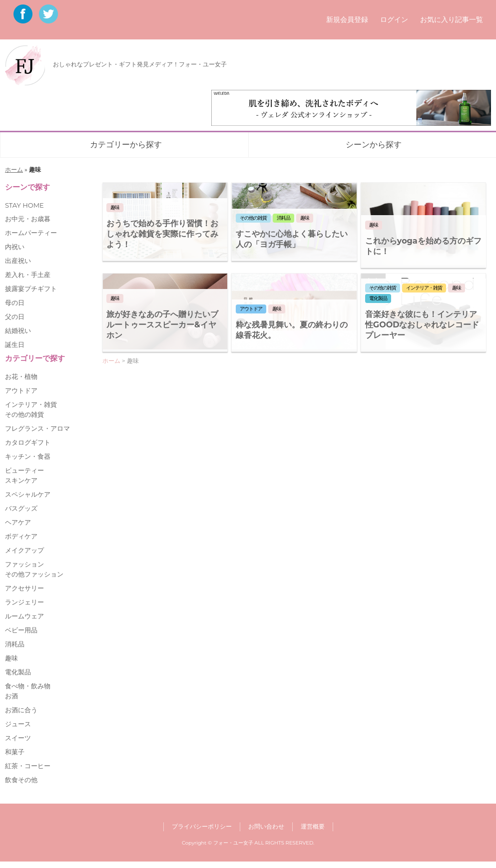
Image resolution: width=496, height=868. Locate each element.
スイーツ (18, 738)
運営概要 (313, 826)
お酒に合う (21, 710)
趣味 (11, 658)
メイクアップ (24, 550)
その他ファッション (34, 574)
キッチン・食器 (28, 456)
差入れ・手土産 (28, 275)
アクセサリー (24, 588)
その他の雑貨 (24, 414)
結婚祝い (18, 330)
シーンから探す (374, 145)
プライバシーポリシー (202, 826)
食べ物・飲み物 (28, 686)
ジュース (18, 724)
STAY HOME (24, 205)
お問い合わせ (266, 826)
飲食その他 (21, 780)
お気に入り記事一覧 (452, 19)
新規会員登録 (347, 19)
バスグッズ (21, 508)
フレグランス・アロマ (37, 428)
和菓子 (15, 752)
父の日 (15, 316)
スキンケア (21, 480)
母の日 (15, 302)
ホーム (14, 169)
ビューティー (24, 470)
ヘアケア (18, 522)
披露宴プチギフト (31, 289)
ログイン (394, 19)
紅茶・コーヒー (28, 766)
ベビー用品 (21, 630)
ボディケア (21, 536)
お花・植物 (21, 376)
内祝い (15, 247)
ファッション (24, 564)
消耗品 (15, 644)
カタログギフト (28, 442)
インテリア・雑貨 (31, 404)
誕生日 (15, 344)
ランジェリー (24, 602)
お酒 (11, 696)
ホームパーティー (31, 233)
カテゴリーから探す (126, 145)
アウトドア (21, 390)
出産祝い (18, 261)
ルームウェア (24, 616)
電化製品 (18, 672)
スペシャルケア (28, 494)
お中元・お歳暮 (28, 219)
